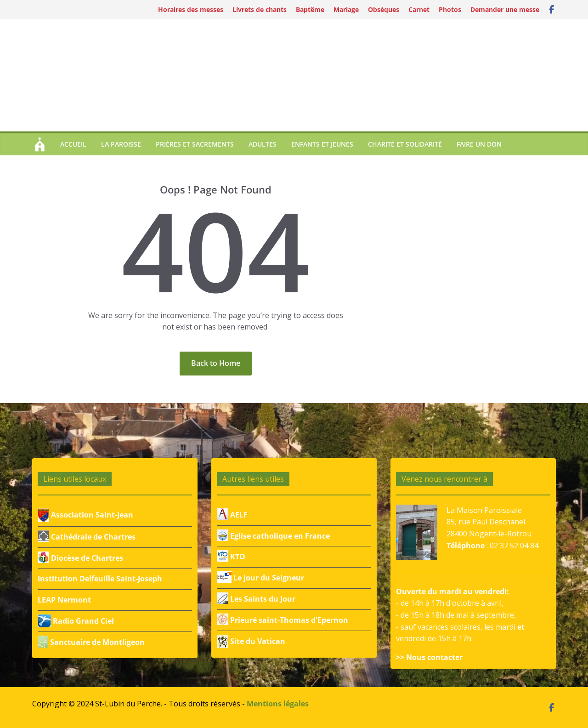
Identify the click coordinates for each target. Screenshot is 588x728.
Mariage (346, 9)
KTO (231, 557)
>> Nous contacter (429, 657)
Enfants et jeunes (322, 144)
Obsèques (384, 9)
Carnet (419, 9)
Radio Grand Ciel (76, 621)
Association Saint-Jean (85, 515)
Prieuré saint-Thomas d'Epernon (283, 620)
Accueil (73, 144)
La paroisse (121, 144)
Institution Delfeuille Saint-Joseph (100, 579)
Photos (450, 9)
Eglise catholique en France (273, 536)
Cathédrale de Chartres (87, 537)
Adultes (263, 144)
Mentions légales (278, 704)
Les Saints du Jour (256, 599)
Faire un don (479, 144)
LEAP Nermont (64, 600)
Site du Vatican (251, 641)
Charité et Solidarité (405, 144)
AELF (232, 515)
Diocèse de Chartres (80, 558)
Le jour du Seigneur (260, 578)
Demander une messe (505, 9)
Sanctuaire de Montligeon (91, 642)
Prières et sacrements (195, 144)
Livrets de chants (260, 9)
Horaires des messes (191, 9)
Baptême (310, 9)
